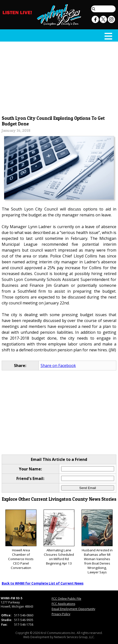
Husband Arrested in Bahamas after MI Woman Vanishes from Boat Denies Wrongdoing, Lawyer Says (97, 542)
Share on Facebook (58, 366)
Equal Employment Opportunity (73, 609)
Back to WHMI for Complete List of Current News (43, 583)
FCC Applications (63, 604)
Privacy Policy (61, 614)
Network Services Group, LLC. (74, 637)
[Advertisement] (59, 78)
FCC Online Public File (66, 599)
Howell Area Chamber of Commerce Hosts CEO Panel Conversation (21, 540)
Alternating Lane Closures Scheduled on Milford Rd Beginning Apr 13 (59, 538)
